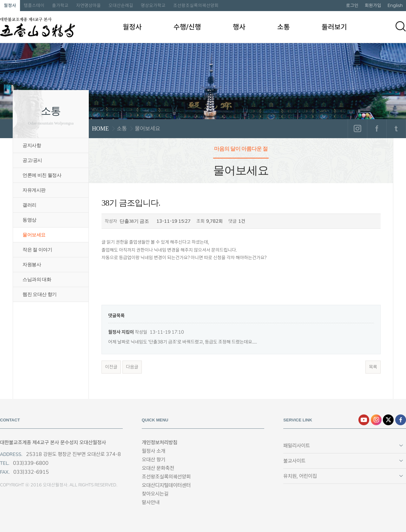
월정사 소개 (154, 451)
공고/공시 (32, 160)
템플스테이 (34, 5)
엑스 (388, 420)
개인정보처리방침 (160, 442)
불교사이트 (294, 461)
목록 (373, 367)
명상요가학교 (153, 5)
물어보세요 (34, 235)
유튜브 (364, 420)
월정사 (10, 5)
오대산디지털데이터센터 (166, 485)
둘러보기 (334, 27)
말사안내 (151, 502)
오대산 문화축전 (158, 468)
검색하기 (401, 26)
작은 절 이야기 (37, 250)
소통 (284, 27)
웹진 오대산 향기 (40, 294)
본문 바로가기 (0, 0)
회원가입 (373, 5)
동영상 (29, 220)
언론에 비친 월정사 (42, 175)
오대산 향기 (154, 460)
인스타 (376, 420)
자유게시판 (34, 190)
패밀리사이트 (297, 446)
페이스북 (377, 129)
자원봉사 (32, 265)
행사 (239, 27)
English (395, 5)
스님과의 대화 (37, 279)
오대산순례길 (121, 5)
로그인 (352, 5)
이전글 (111, 367)
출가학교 (60, 5)
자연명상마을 (88, 5)
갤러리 (29, 205)
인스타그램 (357, 129)
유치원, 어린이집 (300, 476)
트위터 (396, 129)
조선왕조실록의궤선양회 (196, 5)
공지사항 (32, 145)
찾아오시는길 (155, 494)
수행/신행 (187, 27)
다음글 (132, 367)
